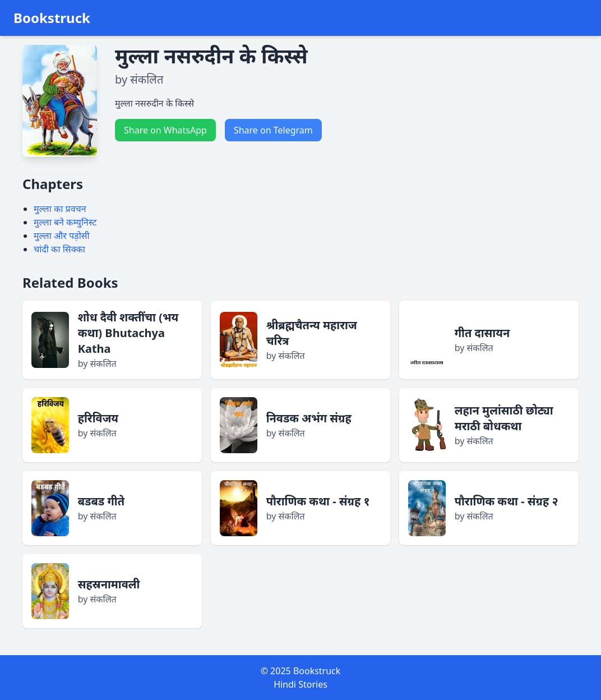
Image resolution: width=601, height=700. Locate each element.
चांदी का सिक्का (59, 249)
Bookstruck (52, 18)
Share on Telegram (273, 130)
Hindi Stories (300, 684)
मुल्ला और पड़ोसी (62, 236)
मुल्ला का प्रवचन (60, 209)
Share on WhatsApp (165, 130)
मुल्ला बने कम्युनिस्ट (65, 222)
